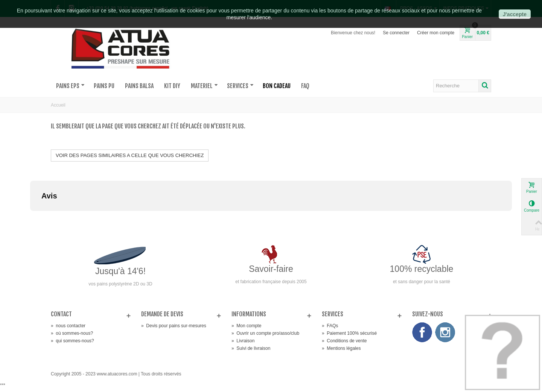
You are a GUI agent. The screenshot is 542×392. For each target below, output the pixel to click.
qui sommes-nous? (72, 341)
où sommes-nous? (72, 333)
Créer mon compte (436, 33)
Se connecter (396, 33)
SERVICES (240, 86)
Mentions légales (341, 348)
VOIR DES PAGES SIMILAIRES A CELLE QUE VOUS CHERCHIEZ (130, 155)
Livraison (243, 341)
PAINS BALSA (139, 86)
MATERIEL (204, 86)
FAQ (305, 86)
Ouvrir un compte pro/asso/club (265, 333)
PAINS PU (104, 86)
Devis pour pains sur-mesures (174, 326)
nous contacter (68, 326)
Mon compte (246, 326)
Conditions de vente (344, 341)
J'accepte (515, 14)
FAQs (330, 326)
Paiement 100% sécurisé (349, 333)
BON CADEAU (277, 86)
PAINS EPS (70, 86)
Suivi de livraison (251, 348)
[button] (30, 218)
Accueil (58, 105)
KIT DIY (172, 86)
